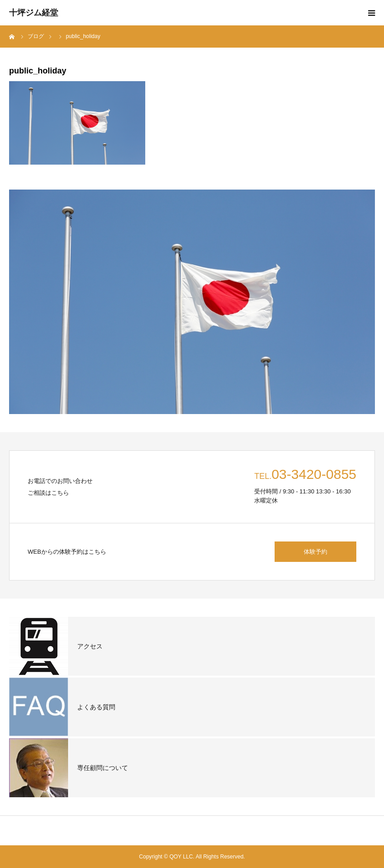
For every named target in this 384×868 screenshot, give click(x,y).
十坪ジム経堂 (34, 13)
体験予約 (315, 552)
